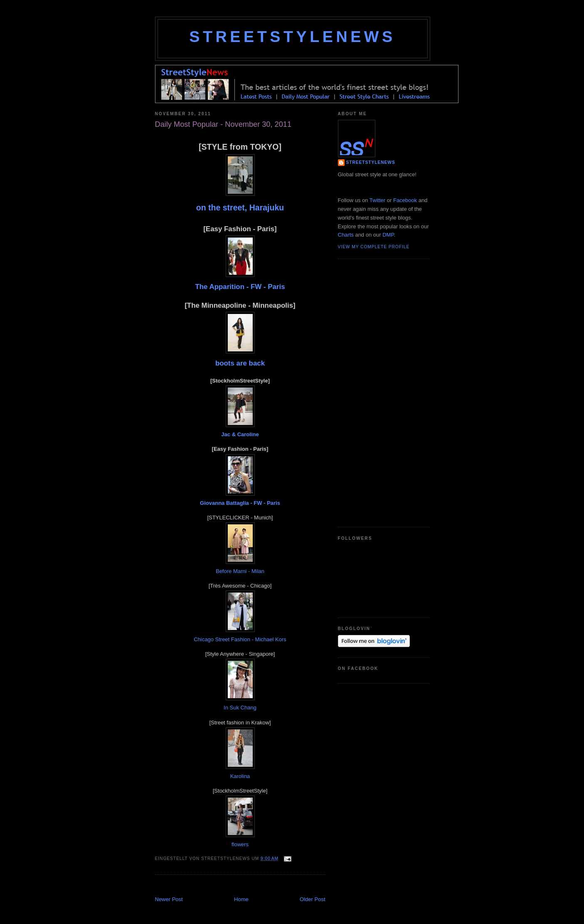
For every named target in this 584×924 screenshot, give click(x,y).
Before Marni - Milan (240, 571)
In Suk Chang (240, 708)
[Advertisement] (252, 886)
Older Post (312, 899)
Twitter (377, 200)
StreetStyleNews (292, 37)
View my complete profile (374, 247)
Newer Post (169, 899)
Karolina (240, 776)
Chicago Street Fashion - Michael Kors (240, 639)
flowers (240, 844)
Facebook (405, 200)
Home (241, 899)
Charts (346, 235)
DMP (388, 235)
